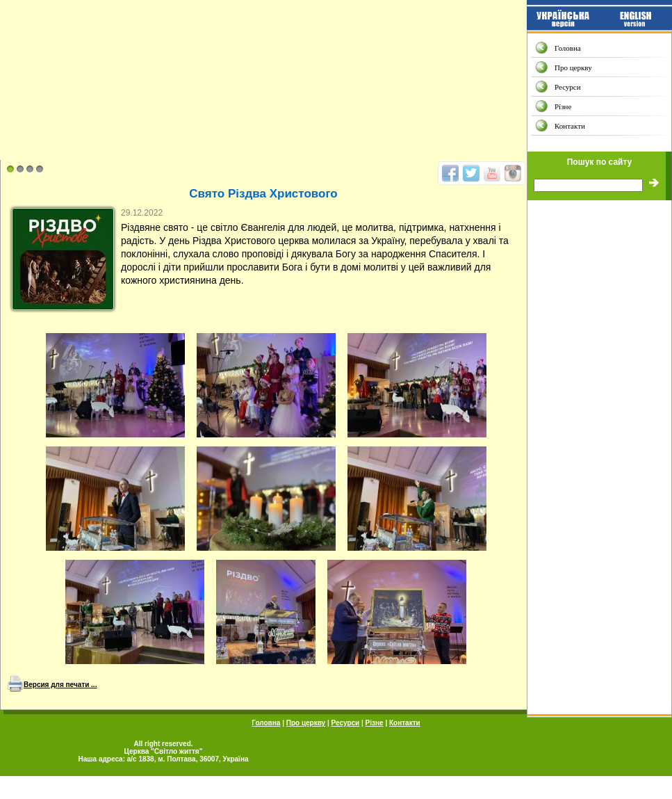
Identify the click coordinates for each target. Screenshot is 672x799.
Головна (568, 48)
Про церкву (573, 67)
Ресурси (568, 87)
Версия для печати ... (60, 685)
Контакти (570, 126)
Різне (563, 106)
